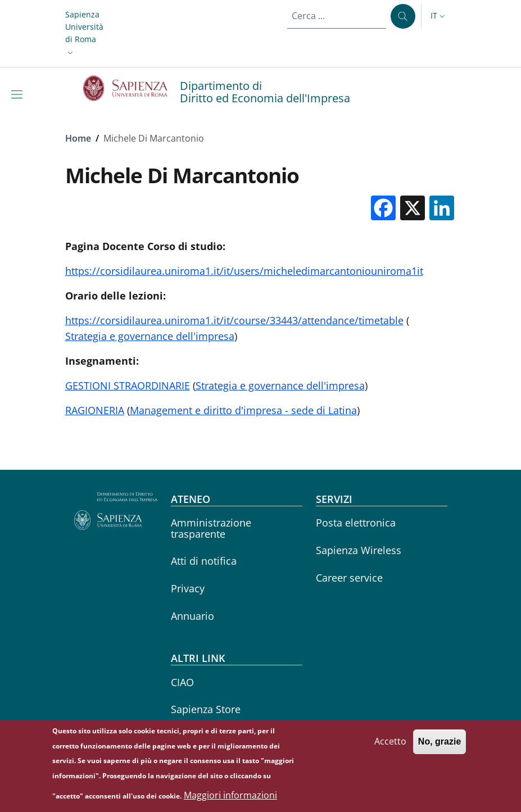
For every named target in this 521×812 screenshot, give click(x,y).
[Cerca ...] (403, 16)
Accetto (390, 747)
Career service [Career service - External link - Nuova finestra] (349, 578)
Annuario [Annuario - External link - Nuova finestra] (192, 616)
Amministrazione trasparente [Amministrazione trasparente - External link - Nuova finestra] (211, 528)
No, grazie (440, 747)
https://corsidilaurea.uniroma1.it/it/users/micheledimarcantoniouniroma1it (244, 271)
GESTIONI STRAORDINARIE (128, 385)
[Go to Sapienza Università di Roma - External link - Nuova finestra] (132, 88)
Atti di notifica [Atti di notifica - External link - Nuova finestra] (204, 561)
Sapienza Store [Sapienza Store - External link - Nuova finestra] (206, 709)
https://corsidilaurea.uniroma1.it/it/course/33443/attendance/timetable (234, 320)
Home (78, 138)
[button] (84, 34)
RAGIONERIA (95, 410)
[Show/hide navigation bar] (19, 94)
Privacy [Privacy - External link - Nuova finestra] (188, 588)
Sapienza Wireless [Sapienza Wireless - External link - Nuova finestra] (359, 550)
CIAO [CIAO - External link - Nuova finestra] (182, 682)
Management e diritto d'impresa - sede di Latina (243, 410)
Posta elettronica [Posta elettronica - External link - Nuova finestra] (356, 523)
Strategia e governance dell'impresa (150, 336)
